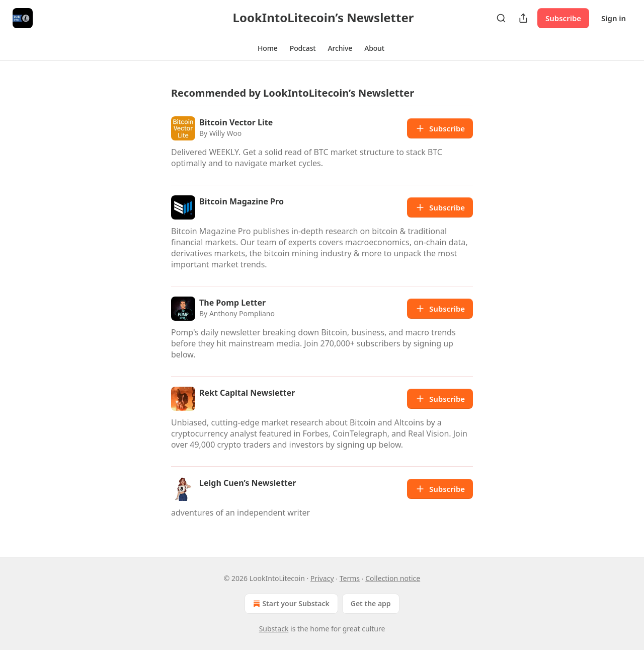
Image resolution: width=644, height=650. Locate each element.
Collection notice (393, 578)
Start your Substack (290, 604)
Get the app (371, 603)
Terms (350, 578)
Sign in (614, 18)
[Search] (501, 18)
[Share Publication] (523, 18)
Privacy (322, 578)
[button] (268, 48)
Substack (274, 629)
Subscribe (563, 18)
